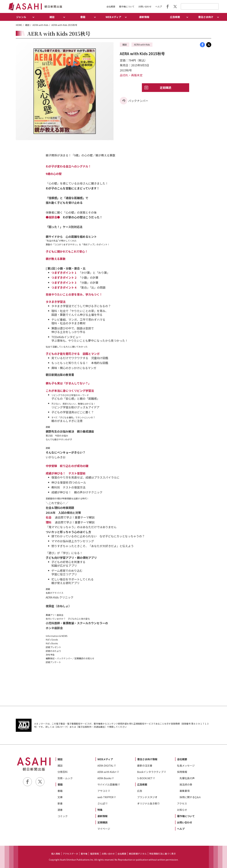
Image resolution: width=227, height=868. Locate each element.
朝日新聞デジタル (138, 854)
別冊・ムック (65, 778)
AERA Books (104, 778)
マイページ (104, 829)
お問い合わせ (145, 6)
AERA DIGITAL (105, 765)
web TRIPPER (105, 797)
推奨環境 (94, 854)
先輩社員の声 (187, 778)
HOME (19, 25)
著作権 (84, 854)
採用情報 (182, 772)
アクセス (182, 803)
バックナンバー (138, 101)
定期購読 (166, 88)
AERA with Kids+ (107, 772)
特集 (100, 810)
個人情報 (56, 854)
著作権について (127, 6)
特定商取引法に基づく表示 (163, 854)
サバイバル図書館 (107, 784)
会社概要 (111, 6)
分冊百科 (63, 772)
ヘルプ (159, 6)
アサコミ (102, 791)
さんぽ (101, 803)
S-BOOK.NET (145, 778)
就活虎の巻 (186, 784)
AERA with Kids (40, 25)
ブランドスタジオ (147, 797)
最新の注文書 (145, 765)
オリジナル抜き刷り (148, 803)
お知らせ (182, 810)
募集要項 (185, 791)
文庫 (60, 797)
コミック (63, 816)
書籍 (60, 784)
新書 (60, 803)
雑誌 (27, 25)
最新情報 (144, 17)
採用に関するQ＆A (190, 797)
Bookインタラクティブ (150, 772)
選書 (60, 810)
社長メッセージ (186, 765)
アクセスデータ (70, 854)
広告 (140, 791)
